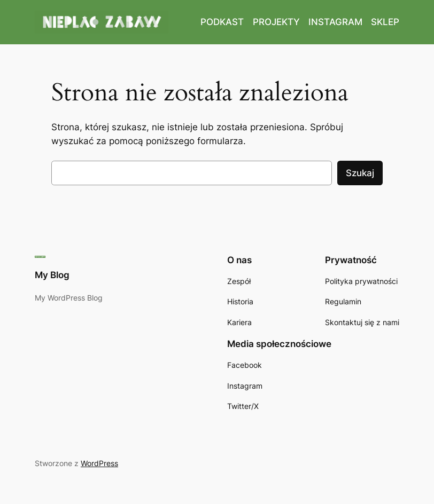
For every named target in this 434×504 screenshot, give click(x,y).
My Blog (52, 275)
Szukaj (360, 173)
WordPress (99, 463)
